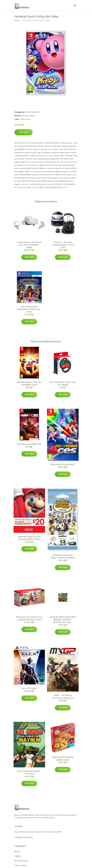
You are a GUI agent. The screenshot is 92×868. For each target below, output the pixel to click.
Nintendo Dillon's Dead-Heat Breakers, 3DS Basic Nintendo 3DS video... (63, 620)
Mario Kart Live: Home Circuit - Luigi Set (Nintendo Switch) (29, 618)
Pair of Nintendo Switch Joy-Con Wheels (63, 383)
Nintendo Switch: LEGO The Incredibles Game (29, 383)
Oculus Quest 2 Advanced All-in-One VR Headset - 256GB (29, 245)
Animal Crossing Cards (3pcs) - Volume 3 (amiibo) (63, 556)
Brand (28, 112)
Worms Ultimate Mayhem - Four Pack (29, 772)
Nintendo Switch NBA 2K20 (29, 444)
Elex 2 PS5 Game (29, 688)
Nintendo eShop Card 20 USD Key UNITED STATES (29, 538)
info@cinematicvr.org (24, 837)
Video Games (20, 865)
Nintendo (36, 112)
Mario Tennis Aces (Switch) (63, 464)
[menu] (75, 6)
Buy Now (24, 132)
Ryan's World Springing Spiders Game (63, 758)
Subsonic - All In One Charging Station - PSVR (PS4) (63, 245)
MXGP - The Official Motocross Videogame (63, 697)
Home (17, 20)
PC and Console (21, 861)
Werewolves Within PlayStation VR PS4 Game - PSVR (29, 309)
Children (18, 856)
